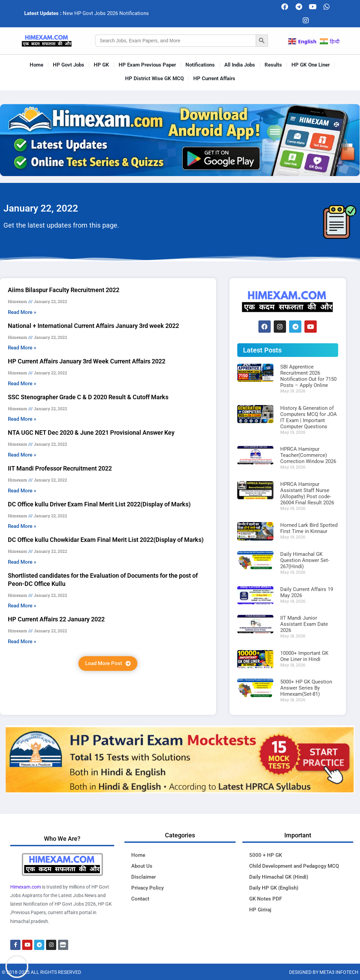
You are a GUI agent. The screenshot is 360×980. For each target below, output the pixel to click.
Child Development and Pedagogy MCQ (294, 866)
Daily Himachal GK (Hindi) (279, 877)
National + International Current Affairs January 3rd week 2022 (93, 326)
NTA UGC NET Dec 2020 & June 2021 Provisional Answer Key (91, 433)
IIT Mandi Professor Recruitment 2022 (60, 468)
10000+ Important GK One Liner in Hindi (304, 656)
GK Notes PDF (266, 899)
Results (273, 65)
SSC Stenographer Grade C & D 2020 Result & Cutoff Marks (88, 397)
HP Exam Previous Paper (147, 65)
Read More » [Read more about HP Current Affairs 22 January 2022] (22, 642)
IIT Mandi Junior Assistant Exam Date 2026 (304, 624)
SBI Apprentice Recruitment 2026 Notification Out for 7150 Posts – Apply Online (308, 376)
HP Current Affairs (214, 78)
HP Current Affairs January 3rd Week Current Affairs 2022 (87, 361)
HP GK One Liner (311, 65)
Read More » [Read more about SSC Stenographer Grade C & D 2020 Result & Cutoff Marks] (22, 419)
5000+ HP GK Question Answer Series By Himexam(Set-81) (306, 688)
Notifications (200, 65)
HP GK (101, 65)
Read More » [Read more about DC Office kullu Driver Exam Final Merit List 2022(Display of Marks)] (22, 526)
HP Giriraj (260, 910)
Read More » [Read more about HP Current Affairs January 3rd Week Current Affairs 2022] (22, 384)
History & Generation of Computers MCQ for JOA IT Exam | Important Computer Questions (309, 417)
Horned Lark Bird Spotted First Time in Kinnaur (309, 528)
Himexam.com (26, 887)
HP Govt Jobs (69, 65)
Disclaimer (144, 877)
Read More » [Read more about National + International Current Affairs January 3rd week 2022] (22, 348)
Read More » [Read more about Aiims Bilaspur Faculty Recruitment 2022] (22, 312)
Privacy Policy (147, 888)
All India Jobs (240, 65)
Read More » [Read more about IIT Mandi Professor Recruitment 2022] (22, 491)
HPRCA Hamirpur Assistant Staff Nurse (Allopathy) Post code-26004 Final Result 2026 (307, 493)
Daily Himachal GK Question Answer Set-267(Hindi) (305, 560)
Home (36, 65)
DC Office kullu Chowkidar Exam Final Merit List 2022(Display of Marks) (106, 540)
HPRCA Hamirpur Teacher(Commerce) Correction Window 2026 (308, 455)
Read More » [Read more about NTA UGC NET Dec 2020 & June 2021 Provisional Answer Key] (22, 455)
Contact (140, 899)
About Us (142, 866)
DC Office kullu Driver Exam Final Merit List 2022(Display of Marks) (99, 504)
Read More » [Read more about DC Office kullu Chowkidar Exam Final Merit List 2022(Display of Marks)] (22, 562)
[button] (108, 664)
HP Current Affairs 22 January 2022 (56, 619)
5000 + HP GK (266, 855)
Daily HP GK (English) (274, 888)
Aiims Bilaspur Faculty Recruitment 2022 (64, 290)
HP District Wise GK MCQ (154, 78)
